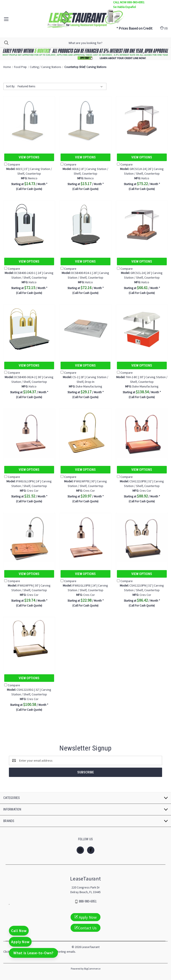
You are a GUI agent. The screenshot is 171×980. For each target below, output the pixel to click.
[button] (86, 54)
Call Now (19, 931)
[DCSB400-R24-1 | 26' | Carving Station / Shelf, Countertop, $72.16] (85, 225)
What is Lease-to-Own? (33, 953)
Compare (12, 164)
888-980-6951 (88, 901)
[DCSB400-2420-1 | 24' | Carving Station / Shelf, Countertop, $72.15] (29, 225)
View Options (29, 157)
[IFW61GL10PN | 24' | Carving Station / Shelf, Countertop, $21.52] (29, 433)
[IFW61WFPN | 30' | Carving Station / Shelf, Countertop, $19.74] (29, 537)
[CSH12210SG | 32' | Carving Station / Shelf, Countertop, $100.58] (29, 642)
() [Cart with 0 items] (164, 28)
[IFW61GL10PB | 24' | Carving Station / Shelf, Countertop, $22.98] (85, 537)
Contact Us (85, 928)
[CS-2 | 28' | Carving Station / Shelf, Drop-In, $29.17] (85, 329)
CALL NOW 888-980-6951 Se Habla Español (129, 5)
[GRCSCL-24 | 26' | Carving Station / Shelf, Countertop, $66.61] (142, 225)
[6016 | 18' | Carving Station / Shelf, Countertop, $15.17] (85, 121)
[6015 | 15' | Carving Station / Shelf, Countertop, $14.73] (29, 121)
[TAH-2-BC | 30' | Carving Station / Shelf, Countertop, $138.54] (142, 329)
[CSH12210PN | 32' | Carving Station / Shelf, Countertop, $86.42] (142, 537)
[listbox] (61, 86)
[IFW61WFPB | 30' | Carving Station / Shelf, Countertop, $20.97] (85, 433)
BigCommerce (92, 969)
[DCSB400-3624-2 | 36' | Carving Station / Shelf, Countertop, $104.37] (29, 329)
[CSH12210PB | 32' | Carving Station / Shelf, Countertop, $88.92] (142, 433)
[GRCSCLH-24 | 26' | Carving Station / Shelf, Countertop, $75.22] (142, 121)
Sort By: (11, 86)
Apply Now (20, 942)
